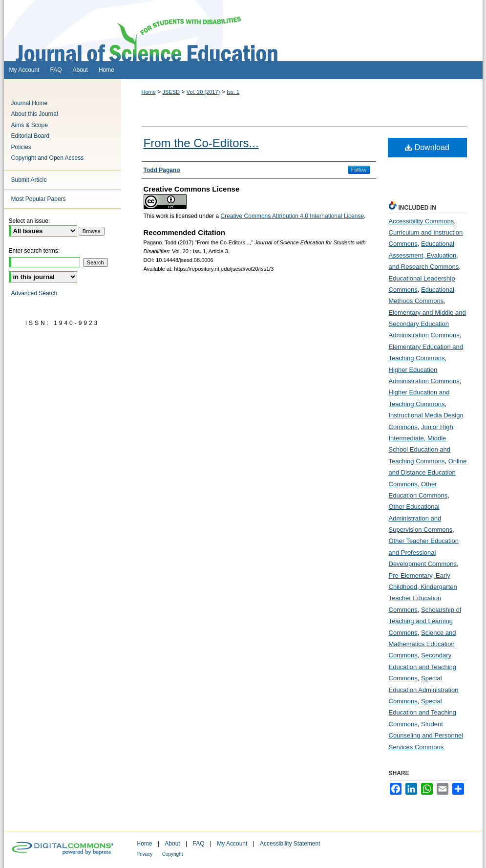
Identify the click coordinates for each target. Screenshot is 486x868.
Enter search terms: (34, 251)
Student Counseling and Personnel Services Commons (426, 736)
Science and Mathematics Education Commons (423, 644)
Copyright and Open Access (48, 158)
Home (149, 92)
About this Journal (35, 114)
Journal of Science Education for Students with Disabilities (243, 31)
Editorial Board (31, 136)
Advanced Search (34, 293)
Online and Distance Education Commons (428, 473)
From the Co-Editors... (201, 143)
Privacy (145, 854)
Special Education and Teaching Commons (423, 713)
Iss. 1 (233, 92)
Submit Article (29, 180)
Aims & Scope (30, 125)
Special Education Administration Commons (424, 690)
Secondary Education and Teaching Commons (423, 667)
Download (427, 147)
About (172, 844)
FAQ (198, 844)
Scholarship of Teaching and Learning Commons (425, 621)
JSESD (171, 92)
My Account (232, 844)
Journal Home (30, 103)
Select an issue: (30, 221)
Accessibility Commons (422, 221)
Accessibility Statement (290, 844)
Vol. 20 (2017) (203, 92)
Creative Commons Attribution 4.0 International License (293, 216)
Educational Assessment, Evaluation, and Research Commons (424, 255)
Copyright (173, 854)
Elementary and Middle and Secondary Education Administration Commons (427, 324)
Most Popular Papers (39, 199)
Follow (359, 170)
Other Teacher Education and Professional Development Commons (424, 552)
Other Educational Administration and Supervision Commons (421, 518)
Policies (21, 147)
